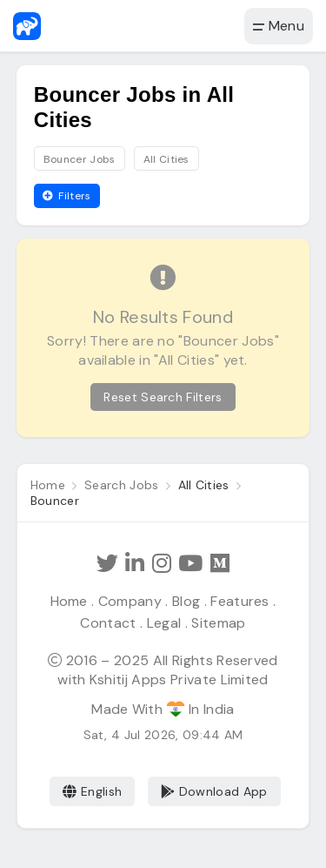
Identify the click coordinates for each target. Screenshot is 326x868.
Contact (108, 623)
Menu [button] (279, 26)
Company (130, 601)
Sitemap (218, 623)
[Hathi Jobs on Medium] (220, 564)
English (93, 791)
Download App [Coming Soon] (214, 791)
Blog (186, 601)
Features (240, 601)
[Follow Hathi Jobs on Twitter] (107, 564)
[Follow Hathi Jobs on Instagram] (162, 564)
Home (69, 601)
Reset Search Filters (163, 397)
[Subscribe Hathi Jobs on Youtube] (190, 564)
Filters (67, 196)
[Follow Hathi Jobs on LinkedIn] (135, 564)
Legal (164, 623)
